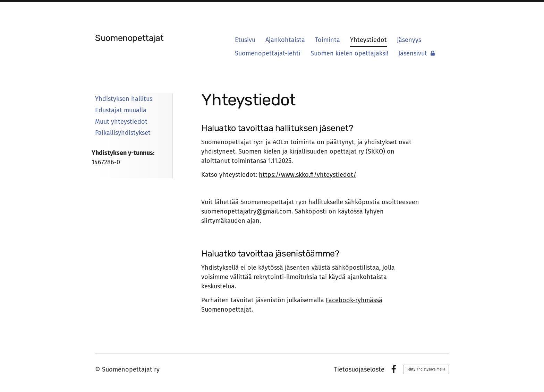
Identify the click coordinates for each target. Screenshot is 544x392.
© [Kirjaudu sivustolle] (99, 369)
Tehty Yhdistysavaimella (426, 369)
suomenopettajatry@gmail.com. (247, 211)
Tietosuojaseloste (359, 369)
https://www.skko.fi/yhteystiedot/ (308, 175)
